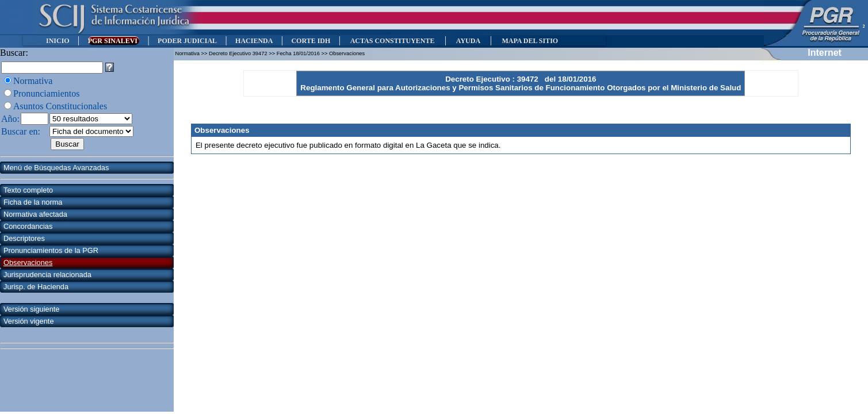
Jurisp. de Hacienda (36, 287)
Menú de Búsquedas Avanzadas (56, 168)
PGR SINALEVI (114, 41)
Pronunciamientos (47, 93)
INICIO (58, 41)
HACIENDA (254, 41)
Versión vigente (29, 321)
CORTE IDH (311, 41)
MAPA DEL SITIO (530, 41)
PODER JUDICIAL (187, 41)
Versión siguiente (31, 309)
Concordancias (28, 226)
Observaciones (28, 262)
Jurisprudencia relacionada (47, 275)
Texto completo (28, 190)
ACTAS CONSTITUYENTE (392, 41)
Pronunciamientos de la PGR (51, 250)
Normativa (33, 81)
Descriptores (24, 238)
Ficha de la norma (33, 202)
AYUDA (468, 41)
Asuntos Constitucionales (60, 106)
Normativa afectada (35, 214)
